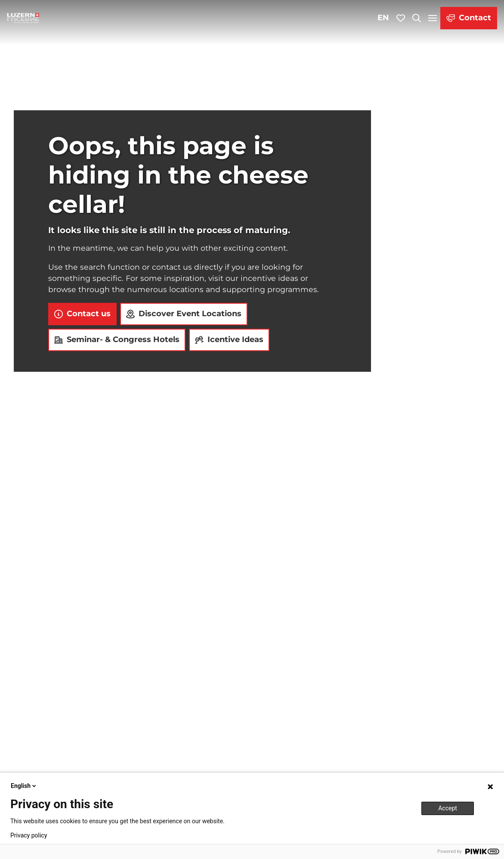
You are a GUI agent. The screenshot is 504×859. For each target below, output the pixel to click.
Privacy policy (29, 835)
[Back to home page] (23, 18)
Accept (448, 808)
